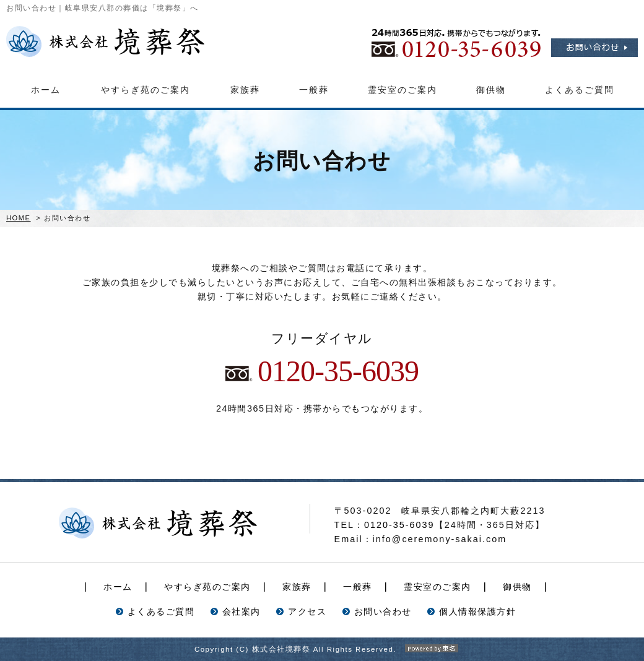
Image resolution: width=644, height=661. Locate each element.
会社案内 (241, 611)
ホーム (46, 90)
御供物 (491, 90)
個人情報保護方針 (477, 611)
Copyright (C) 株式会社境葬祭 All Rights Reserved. (322, 649)
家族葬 (245, 90)
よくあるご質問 (580, 90)
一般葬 (314, 90)
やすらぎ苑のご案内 (146, 90)
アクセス (307, 611)
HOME (19, 218)
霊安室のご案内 (402, 90)
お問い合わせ (383, 611)
